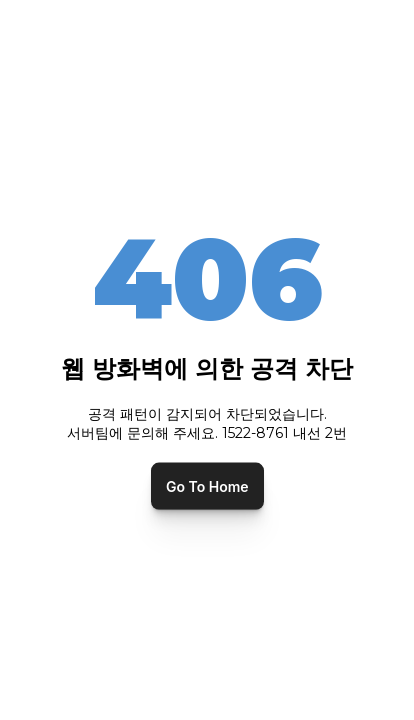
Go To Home (207, 485)
